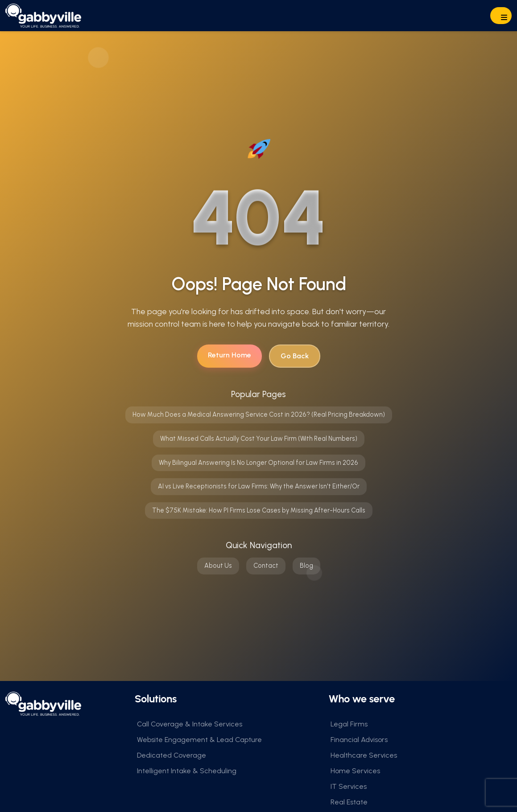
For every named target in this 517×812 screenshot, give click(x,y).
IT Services (349, 786)
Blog (306, 566)
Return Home (230, 355)
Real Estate (349, 802)
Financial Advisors (359, 740)
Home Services (355, 771)
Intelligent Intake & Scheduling (187, 771)
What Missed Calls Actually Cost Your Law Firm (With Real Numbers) (259, 439)
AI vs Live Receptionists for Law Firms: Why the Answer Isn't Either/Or (259, 486)
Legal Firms (349, 724)
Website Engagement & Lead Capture (199, 740)
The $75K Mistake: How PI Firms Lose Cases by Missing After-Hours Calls (259, 510)
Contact (266, 566)
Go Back (295, 356)
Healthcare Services (364, 755)
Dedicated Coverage (172, 755)
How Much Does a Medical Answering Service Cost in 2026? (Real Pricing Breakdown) (259, 414)
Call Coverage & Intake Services (190, 724)
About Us (218, 566)
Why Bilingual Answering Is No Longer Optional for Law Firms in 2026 (258, 463)
